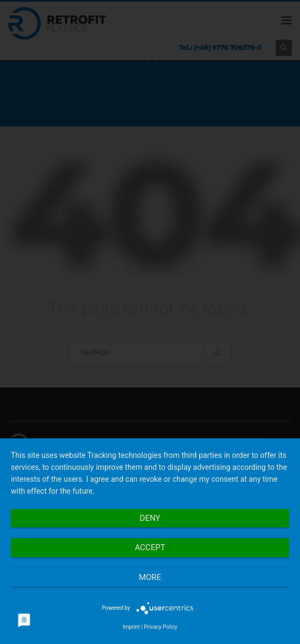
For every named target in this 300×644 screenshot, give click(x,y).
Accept (150, 547)
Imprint (131, 627)
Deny (150, 518)
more (150, 577)
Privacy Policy (161, 627)
